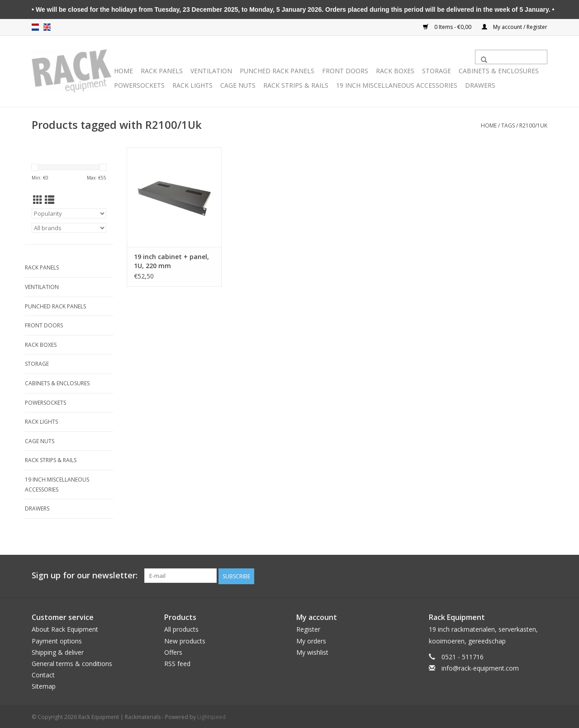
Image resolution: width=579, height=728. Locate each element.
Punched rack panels (277, 71)
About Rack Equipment (65, 629)
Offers (173, 651)
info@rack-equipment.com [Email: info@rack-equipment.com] (480, 667)
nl (35, 27)
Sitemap (44, 685)
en (47, 27)
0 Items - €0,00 (448, 27)
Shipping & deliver (58, 651)
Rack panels (162, 71)
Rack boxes (395, 71)
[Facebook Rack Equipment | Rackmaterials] (540, 576)
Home (123, 71)
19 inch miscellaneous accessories (397, 85)
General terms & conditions (72, 663)
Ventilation (211, 71)
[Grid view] (38, 200)
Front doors (345, 71)
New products (185, 640)
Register (308, 629)
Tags (508, 125)
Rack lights (192, 85)
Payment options (57, 640)
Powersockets (139, 85)
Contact (43, 674)
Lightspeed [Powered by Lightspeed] (211, 716)
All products (181, 629)
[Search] (511, 57)
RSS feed (177, 663)
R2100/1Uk (533, 125)
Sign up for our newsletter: (85, 575)
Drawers (480, 85)
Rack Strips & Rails (296, 85)
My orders (311, 640)
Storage (437, 71)
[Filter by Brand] (69, 228)
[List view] (50, 200)
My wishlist (312, 651)
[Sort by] (69, 213)
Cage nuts (238, 85)
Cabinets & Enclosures (499, 71)
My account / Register (515, 27)
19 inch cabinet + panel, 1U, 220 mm (171, 261)
